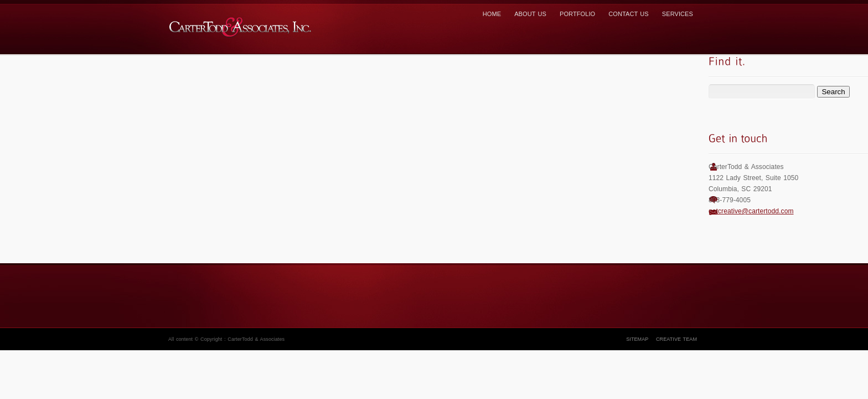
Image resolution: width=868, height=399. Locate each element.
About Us (530, 14)
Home (492, 14)
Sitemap (637, 339)
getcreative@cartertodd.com (751, 211)
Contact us (629, 14)
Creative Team (676, 339)
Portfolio (577, 14)
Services (678, 14)
